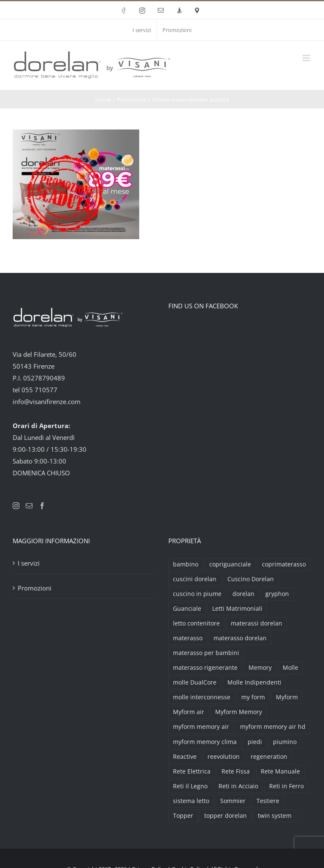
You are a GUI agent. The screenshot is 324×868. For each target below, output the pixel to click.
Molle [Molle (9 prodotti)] (290, 668)
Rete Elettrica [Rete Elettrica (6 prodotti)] (192, 771)
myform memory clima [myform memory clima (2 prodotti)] (205, 742)
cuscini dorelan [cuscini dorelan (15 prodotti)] (195, 579)
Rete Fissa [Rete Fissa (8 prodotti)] (236, 771)
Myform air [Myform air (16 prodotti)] (189, 712)
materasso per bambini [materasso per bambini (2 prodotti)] (206, 653)
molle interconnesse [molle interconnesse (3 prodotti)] (202, 697)
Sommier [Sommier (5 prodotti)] (233, 801)
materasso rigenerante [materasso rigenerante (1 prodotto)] (205, 668)
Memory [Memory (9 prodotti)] (260, 668)
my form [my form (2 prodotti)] (253, 697)
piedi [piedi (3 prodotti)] (255, 742)
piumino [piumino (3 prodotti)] (285, 742)
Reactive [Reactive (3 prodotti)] (185, 757)
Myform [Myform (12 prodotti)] (287, 697)
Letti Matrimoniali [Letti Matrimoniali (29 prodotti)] (237, 609)
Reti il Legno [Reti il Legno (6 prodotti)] (190, 786)
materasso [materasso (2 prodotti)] (188, 638)
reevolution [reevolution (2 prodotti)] (224, 757)
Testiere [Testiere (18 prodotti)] (268, 801)
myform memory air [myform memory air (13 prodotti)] (201, 727)
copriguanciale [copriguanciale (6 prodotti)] (230, 564)
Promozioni (35, 588)
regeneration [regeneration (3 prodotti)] (269, 757)
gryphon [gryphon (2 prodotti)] (277, 594)
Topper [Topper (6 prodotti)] (183, 816)
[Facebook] (42, 506)
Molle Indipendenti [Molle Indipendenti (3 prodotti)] (254, 682)
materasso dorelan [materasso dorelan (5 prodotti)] (240, 638)
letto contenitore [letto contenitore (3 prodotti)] (196, 623)
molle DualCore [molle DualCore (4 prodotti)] (195, 682)
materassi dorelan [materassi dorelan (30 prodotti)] (256, 623)
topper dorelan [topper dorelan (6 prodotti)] (225, 816)
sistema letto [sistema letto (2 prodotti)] (191, 801)
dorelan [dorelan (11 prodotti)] (243, 594)
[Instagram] (16, 506)
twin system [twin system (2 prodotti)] (275, 816)
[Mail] (29, 506)
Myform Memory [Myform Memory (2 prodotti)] (239, 712)
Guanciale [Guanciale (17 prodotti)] (187, 609)
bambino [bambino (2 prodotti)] (186, 564)
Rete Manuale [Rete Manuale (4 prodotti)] (280, 771)
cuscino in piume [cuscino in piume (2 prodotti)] (197, 594)
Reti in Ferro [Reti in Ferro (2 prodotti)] (286, 786)
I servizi (29, 563)
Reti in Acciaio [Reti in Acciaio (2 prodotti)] (238, 786)
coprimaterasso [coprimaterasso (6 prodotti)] (284, 564)
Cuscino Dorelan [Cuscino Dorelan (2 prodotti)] (251, 579)
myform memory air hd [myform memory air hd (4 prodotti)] (273, 727)
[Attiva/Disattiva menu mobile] (307, 58)
